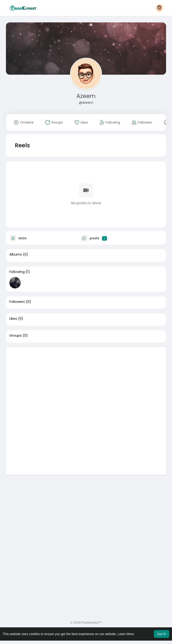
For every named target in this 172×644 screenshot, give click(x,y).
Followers (17, 302)
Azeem (86, 96)
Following (17, 272)
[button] (159, 8)
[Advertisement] (86, 379)
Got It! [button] (162, 634)
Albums (16, 254)
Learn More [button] (126, 634)
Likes (13, 319)
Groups (16, 335)
